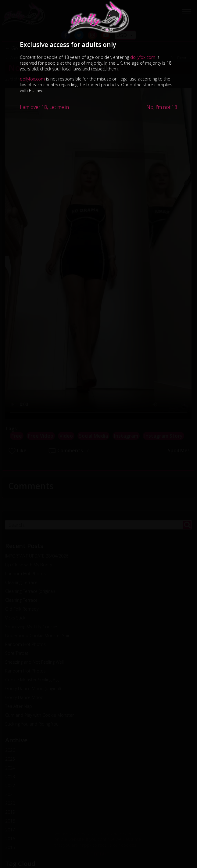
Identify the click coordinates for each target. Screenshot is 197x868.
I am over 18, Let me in (44, 107)
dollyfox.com (143, 57)
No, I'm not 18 (162, 107)
